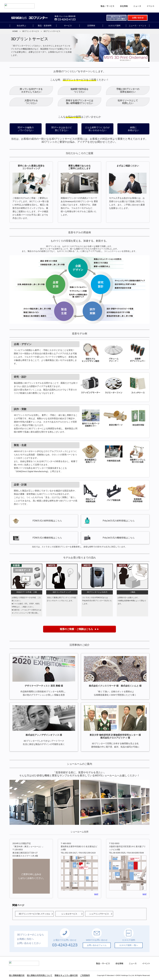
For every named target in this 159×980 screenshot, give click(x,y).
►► (79, 629)
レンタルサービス (69, 914)
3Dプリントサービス (31, 31)
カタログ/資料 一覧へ (129, 945)
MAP (96, 894)
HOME (15, 31)
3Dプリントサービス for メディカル (34, 914)
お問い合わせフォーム (97, 945)
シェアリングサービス (99, 914)
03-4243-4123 (65, 945)
